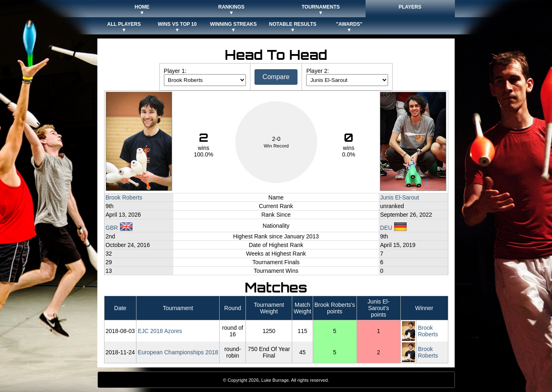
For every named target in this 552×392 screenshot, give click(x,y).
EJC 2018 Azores (160, 331)
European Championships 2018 (178, 352)
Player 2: (317, 71)
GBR (119, 228)
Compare (276, 77)
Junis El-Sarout (399, 197)
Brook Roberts (124, 197)
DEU (393, 228)
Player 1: (175, 71)
